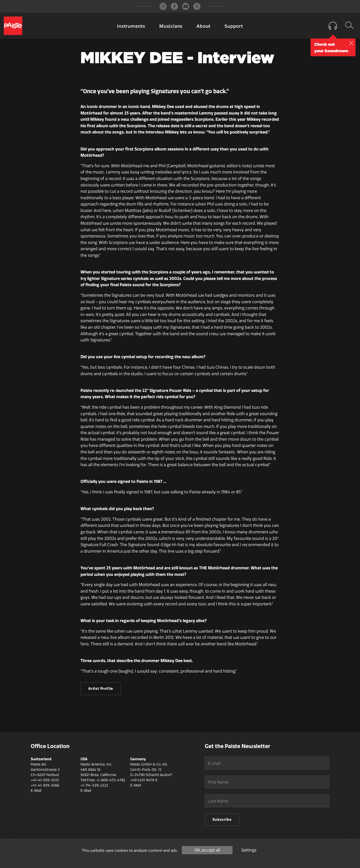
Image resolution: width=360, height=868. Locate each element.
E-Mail (36, 791)
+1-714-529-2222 (94, 785)
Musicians (171, 26)
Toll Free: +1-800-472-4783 (103, 780)
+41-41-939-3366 (45, 785)
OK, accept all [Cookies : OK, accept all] (207, 850)
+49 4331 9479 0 (144, 780)
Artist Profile (101, 689)
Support (234, 26)
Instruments (131, 26)
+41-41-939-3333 (45, 780)
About (203, 26)
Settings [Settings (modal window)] (249, 850)
